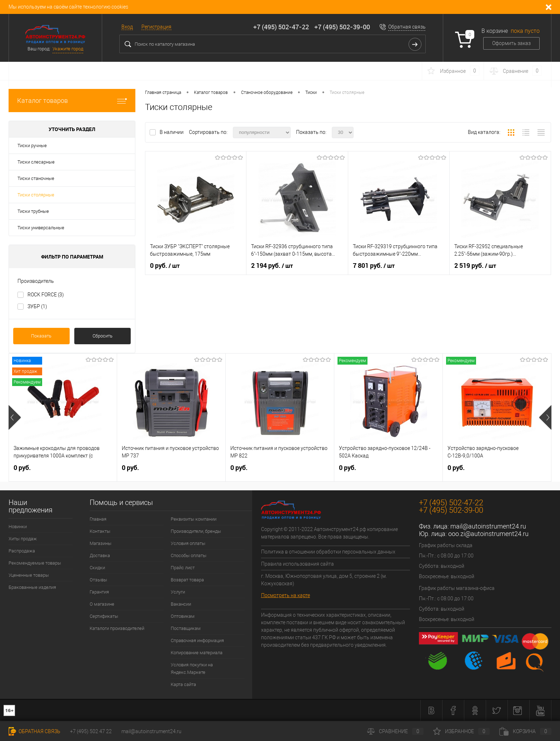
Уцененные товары (29, 575)
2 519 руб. (475, 266)
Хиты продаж (23, 539)
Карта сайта (183, 684)
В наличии (172, 132)
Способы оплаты (189, 555)
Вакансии (181, 604)
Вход (127, 27)
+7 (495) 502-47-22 (281, 27)
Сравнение (395, 731)
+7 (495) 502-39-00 (342, 27)
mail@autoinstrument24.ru (488, 526)
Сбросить (102, 336)
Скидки (97, 568)
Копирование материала (197, 653)
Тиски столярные (36, 195)
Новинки (18, 527)
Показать (41, 336)
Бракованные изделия (32, 587)
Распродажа (22, 551)
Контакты (100, 531)
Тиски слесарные (36, 162)
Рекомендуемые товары (35, 563)
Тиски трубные (33, 211)
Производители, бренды (196, 531)
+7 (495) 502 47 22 (91, 731)
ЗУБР (37, 306)
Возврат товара (187, 580)
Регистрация (156, 27)
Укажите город (68, 49)
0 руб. (165, 266)
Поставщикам (186, 628)
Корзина (525, 731)
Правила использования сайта (297, 564)
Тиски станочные (36, 178)
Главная (98, 519)
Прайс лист (183, 568)
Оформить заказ (511, 43)
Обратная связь (407, 27)
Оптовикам (183, 616)
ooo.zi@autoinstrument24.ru (488, 534)
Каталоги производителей (117, 628)
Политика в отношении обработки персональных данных (328, 552)
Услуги (178, 592)
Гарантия (99, 592)
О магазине (102, 604)
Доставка (100, 555)
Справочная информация (197, 640)
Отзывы (98, 580)
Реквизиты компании (194, 519)
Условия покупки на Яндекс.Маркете (192, 669)
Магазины (101, 543)
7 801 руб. (374, 266)
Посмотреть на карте (286, 595)
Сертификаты (104, 616)
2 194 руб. (272, 266)
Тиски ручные (32, 146)
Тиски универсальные (41, 228)
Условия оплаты (188, 543)
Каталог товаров (72, 101)
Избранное (461, 731)
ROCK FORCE (46, 295)
